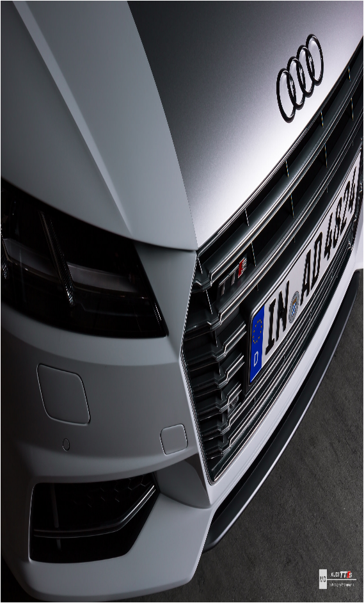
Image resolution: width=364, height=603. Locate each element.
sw (240, 512)
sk (110, 512)
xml (193, 592)
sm (137, 512)
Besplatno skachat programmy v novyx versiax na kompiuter (138, 545)
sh (61, 512)
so (164, 512)
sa (9, 512)
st (188, 512)
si (85, 512)
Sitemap (176, 592)
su (213, 512)
